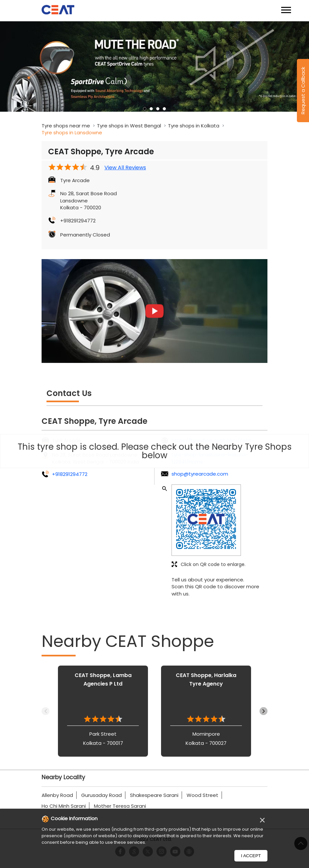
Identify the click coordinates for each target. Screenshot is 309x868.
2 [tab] (151, 109)
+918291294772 (78, 221)
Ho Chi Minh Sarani (64, 806)
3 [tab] (158, 109)
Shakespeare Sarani (154, 795)
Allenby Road (57, 795)
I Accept (251, 856)
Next (264, 711)
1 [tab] (145, 109)
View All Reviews (125, 168)
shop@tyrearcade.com (200, 474)
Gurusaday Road (101, 795)
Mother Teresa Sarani (120, 806)
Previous (45, 711)
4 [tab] (164, 109)
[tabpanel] (154, 66)
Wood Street (202, 795)
